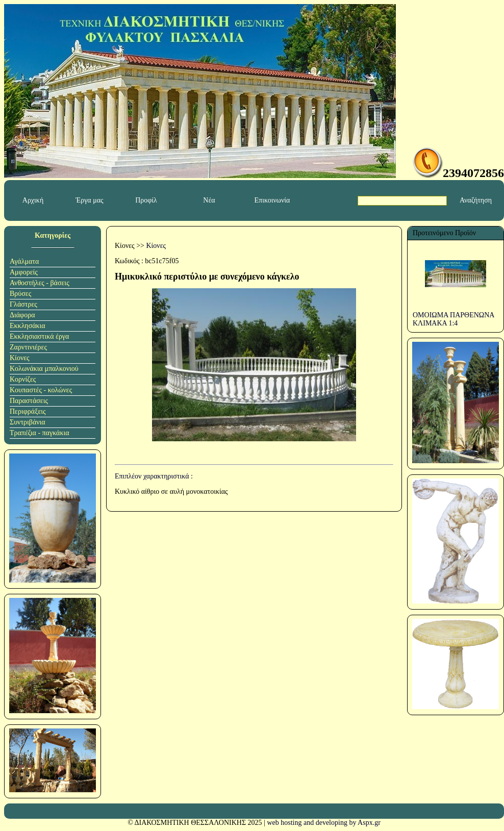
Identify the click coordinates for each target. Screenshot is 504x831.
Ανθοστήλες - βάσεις (40, 283)
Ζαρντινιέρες (28, 347)
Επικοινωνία (272, 200)
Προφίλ (146, 200)
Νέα (209, 200)
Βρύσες (20, 294)
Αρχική (33, 200)
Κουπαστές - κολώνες (41, 390)
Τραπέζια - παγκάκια (40, 433)
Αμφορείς (24, 272)
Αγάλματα (24, 261)
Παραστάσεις (29, 401)
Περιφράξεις (28, 411)
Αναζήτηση (476, 200)
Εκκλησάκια (28, 326)
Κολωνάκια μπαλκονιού (44, 369)
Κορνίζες (23, 379)
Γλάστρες (23, 304)
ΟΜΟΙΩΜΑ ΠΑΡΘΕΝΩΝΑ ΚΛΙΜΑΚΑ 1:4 (453, 319)
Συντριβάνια (28, 422)
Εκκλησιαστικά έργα (39, 336)
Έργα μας (89, 200)
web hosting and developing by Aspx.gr (323, 823)
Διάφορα (22, 315)
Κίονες (20, 358)
